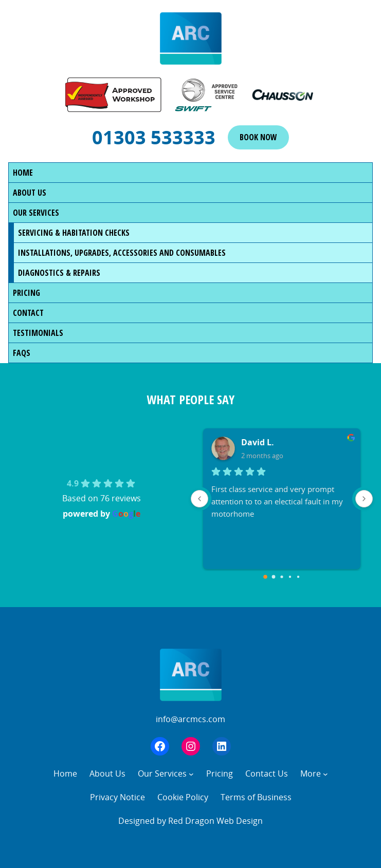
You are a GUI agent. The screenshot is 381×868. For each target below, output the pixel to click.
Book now (258, 137)
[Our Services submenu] (191, 774)
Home (23, 173)
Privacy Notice (117, 797)
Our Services (36, 213)
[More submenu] (325, 774)
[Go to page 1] (273, 577)
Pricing (26, 293)
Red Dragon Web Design (215, 821)
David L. (258, 442)
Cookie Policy (183, 797)
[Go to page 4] (298, 577)
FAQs (22, 353)
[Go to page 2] (282, 577)
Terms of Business (256, 797)
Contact (28, 313)
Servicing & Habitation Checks (74, 233)
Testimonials (38, 333)
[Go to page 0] (265, 577)
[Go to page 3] (290, 577)
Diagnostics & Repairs (59, 273)
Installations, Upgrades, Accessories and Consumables (122, 253)
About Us (30, 193)
